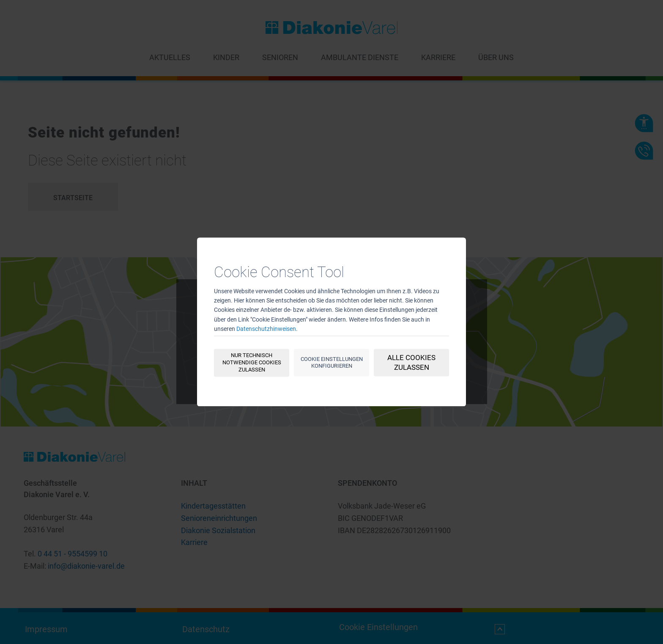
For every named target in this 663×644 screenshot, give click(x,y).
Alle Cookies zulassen (411, 363)
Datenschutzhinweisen (266, 329)
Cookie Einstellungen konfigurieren (332, 363)
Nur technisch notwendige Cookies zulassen (252, 363)
